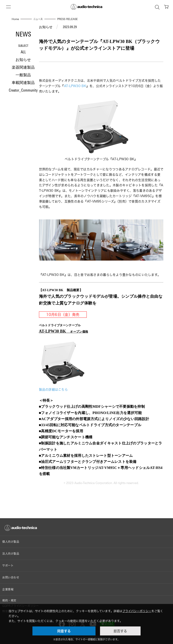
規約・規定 (9, 600)
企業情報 (8, 589)
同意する (64, 631)
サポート (8, 566)
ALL (23, 52)
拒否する (120, 631)
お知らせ (23, 60)
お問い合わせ (11, 578)
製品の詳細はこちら (53, 389)
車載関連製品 (23, 83)
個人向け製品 (11, 542)
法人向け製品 (11, 554)
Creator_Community (23, 91)
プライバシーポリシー (137, 611)
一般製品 (23, 75)
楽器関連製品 (23, 68)
